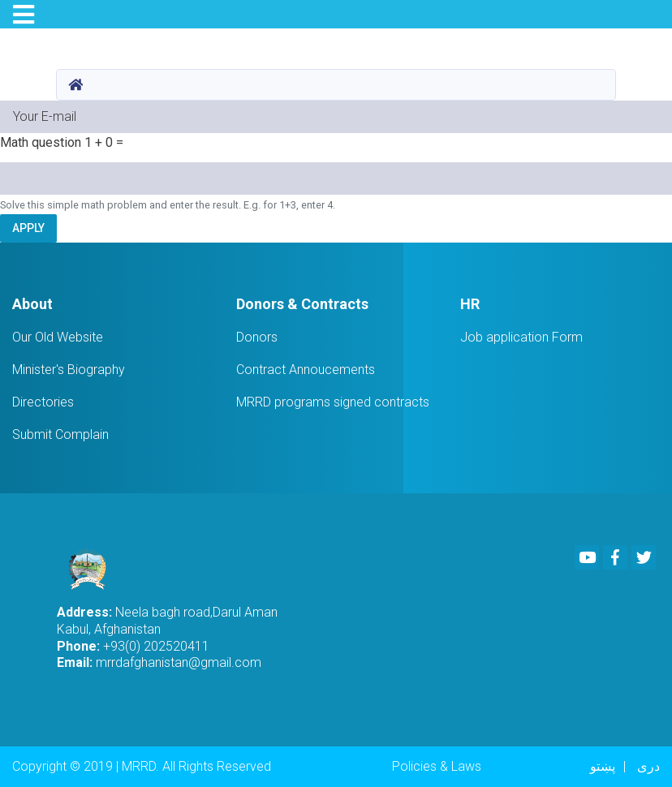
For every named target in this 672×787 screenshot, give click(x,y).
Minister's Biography (69, 370)
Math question (41, 142)
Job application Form (521, 337)
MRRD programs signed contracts (333, 402)
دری (648, 766)
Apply (28, 228)
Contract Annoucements (306, 370)
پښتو (603, 766)
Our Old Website (58, 337)
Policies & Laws (437, 766)
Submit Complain (60, 434)
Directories (43, 402)
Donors (257, 337)
